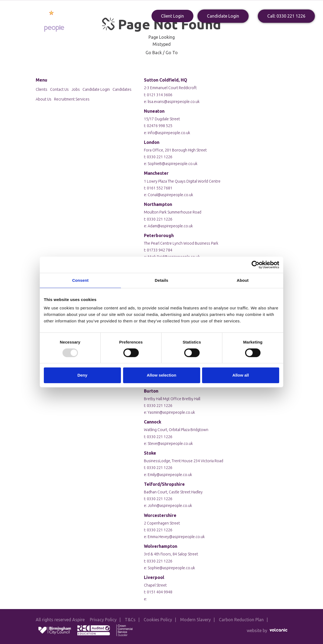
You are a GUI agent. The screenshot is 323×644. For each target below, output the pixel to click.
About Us (126, 32)
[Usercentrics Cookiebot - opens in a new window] (256, 265)
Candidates (152, 32)
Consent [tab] (80, 280)
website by (267, 630)
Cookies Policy (158, 620)
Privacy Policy (103, 620)
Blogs (219, 32)
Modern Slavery (195, 620)
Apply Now (198, 32)
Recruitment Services (72, 99)
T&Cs (130, 620)
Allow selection (161, 375)
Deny (82, 375)
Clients (175, 32)
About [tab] (243, 280)
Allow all (241, 375)
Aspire (45, 21)
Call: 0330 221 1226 (286, 16)
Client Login (172, 16)
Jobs (76, 89)
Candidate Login (223, 16)
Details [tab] (161, 280)
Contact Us (241, 32)
